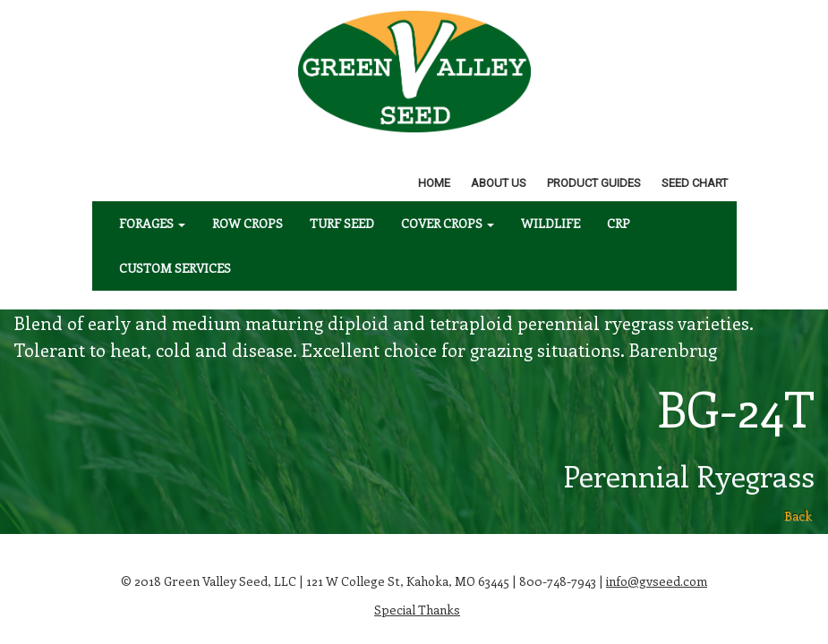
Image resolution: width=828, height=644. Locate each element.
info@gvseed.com (657, 581)
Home (434, 183)
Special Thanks (417, 610)
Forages (152, 223)
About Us (499, 183)
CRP (619, 223)
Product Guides (594, 183)
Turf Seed (342, 223)
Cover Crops (448, 223)
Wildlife (551, 223)
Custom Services (175, 268)
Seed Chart (695, 183)
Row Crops (248, 223)
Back (798, 516)
